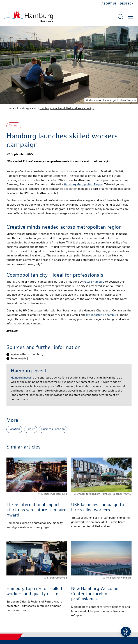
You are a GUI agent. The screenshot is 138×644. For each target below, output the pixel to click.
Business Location (53, 429)
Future (31, 429)
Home (10, 109)
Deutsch (127, 4)
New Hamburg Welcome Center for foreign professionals (95, 594)
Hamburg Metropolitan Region (83, 185)
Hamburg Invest (21, 378)
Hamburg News (27, 109)
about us (109, 4)
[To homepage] (29, 17)
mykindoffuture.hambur (101, 315)
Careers (14, 126)
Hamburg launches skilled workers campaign (67, 109)
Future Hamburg (94, 282)
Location (14, 429)
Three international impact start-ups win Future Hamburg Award (36, 510)
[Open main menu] (130, 17)
